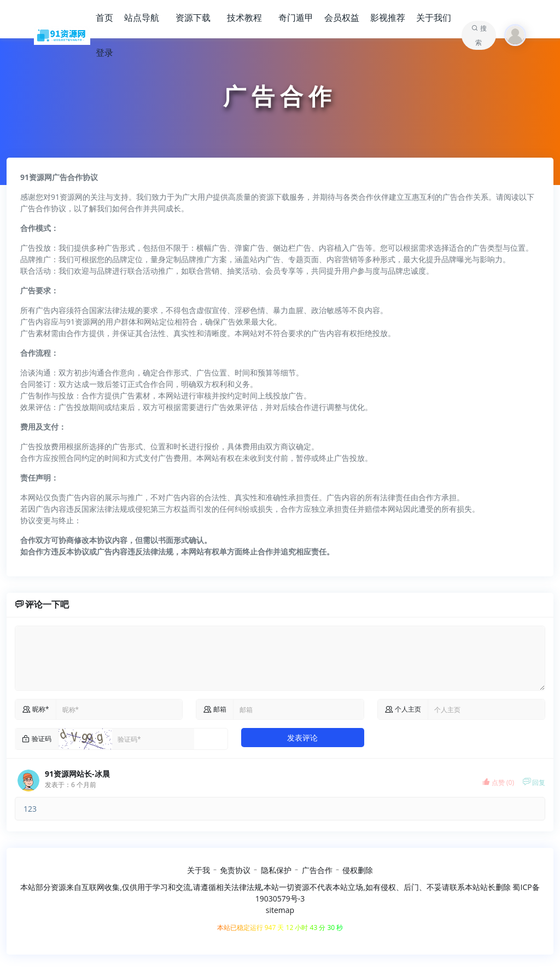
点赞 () (498, 782)
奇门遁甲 (296, 18)
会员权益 (342, 18)
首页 (104, 18)
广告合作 (317, 870)
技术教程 (244, 18)
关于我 (199, 870)
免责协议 (235, 870)
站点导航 (142, 18)
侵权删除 (358, 870)
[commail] (298, 709)
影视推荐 (388, 18)
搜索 (481, 35)
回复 (534, 782)
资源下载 (193, 18)
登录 (104, 53)
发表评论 (302, 738)
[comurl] (486, 709)
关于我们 (434, 18)
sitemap (280, 910)
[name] (119, 709)
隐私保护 (276, 870)
